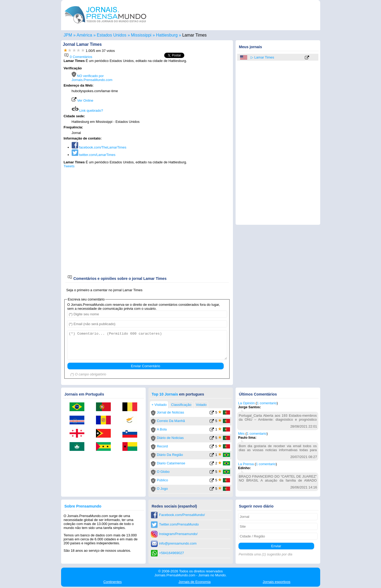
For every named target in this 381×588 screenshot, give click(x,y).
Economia (194, 582)
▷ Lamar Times (262, 57)
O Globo (163, 472)
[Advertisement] (186, 100)
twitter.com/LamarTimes (94, 155)
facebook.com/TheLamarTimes (99, 147)
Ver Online (82, 100)
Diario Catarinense (171, 463)
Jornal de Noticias (170, 412)
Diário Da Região (170, 455)
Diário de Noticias (170, 438)
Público (162, 480)
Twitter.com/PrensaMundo (179, 524)
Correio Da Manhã (171, 421)
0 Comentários (78, 57)
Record (162, 446)
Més (242, 434)
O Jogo (162, 489)
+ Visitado (159, 405)
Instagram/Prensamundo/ (178, 534)
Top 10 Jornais (165, 394)
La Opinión (247, 403)
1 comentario (267, 403)
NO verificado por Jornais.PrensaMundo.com (92, 78)
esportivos (277, 582)
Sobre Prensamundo (83, 506)
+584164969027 (172, 553)
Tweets (69, 166)
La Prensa (246, 464)
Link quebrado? (87, 111)
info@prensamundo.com (178, 543)
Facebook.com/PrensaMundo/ (182, 515)
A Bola (162, 429)
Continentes (113, 582)
